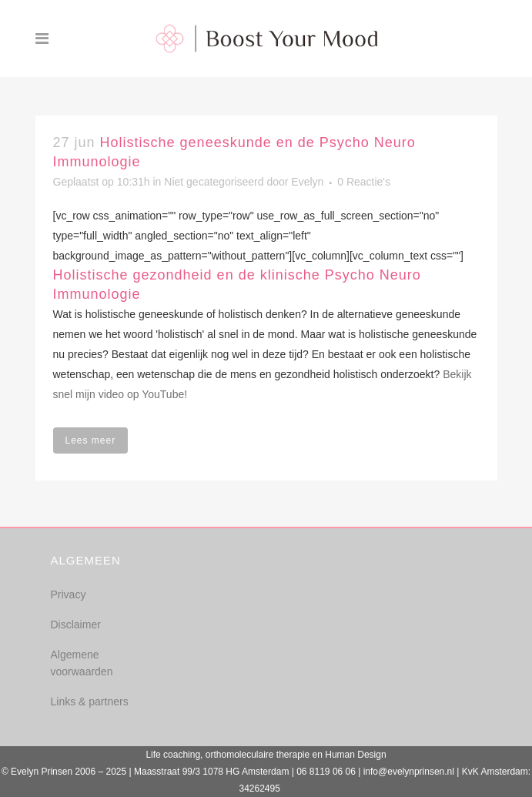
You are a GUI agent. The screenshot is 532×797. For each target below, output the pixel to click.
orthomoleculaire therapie (258, 755)
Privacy (69, 594)
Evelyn (307, 182)
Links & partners (90, 702)
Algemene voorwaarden (82, 663)
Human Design (355, 755)
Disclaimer (76, 625)
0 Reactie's (364, 182)
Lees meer (91, 440)
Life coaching (173, 755)
